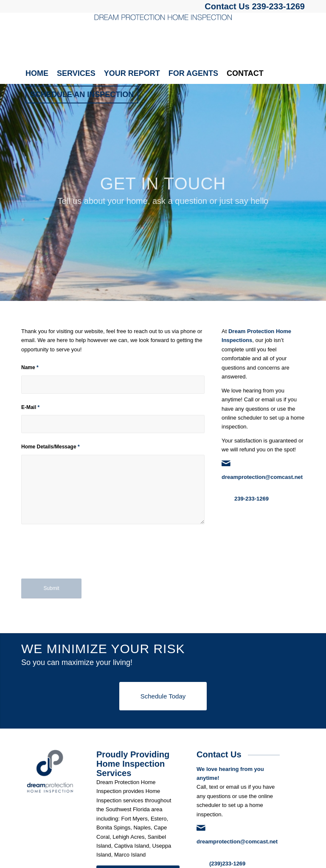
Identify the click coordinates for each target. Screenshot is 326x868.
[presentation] (86, 557)
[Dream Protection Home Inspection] (163, 38)
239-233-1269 (278, 6)
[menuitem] (37, 73)
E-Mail (30, 407)
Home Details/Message (51, 447)
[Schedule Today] (163, 696)
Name (30, 367)
